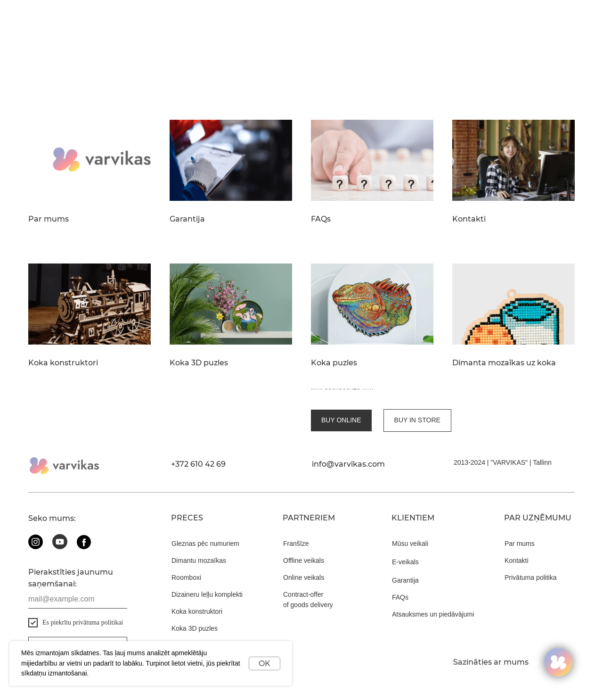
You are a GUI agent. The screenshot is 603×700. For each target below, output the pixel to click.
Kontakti (469, 219)
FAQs (321, 219)
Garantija (187, 219)
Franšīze (296, 535)
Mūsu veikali (410, 535)
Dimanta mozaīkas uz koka (504, 363)
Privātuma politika (531, 569)
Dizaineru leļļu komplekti (207, 586)
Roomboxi (186, 569)
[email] (78, 591)
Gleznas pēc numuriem (205, 535)
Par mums (49, 219)
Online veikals (304, 569)
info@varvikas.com (348, 456)
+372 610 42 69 (198, 456)
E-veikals (405, 554)
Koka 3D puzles (199, 363)
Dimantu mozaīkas (199, 552)
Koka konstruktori (63, 363)
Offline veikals (304, 552)
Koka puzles (334, 363)
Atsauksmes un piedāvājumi (433, 606)
